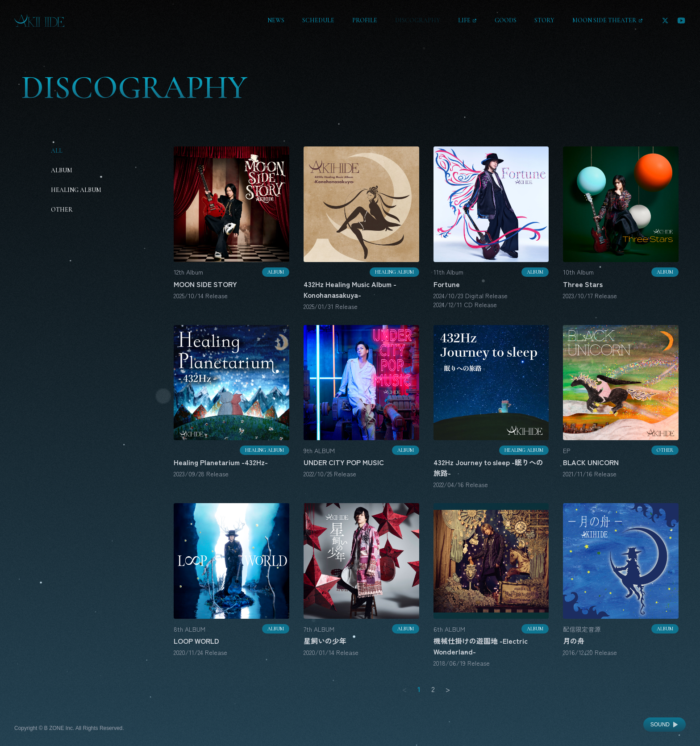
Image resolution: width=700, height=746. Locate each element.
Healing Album (76, 190)
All (57, 151)
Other (62, 210)
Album (62, 170)
